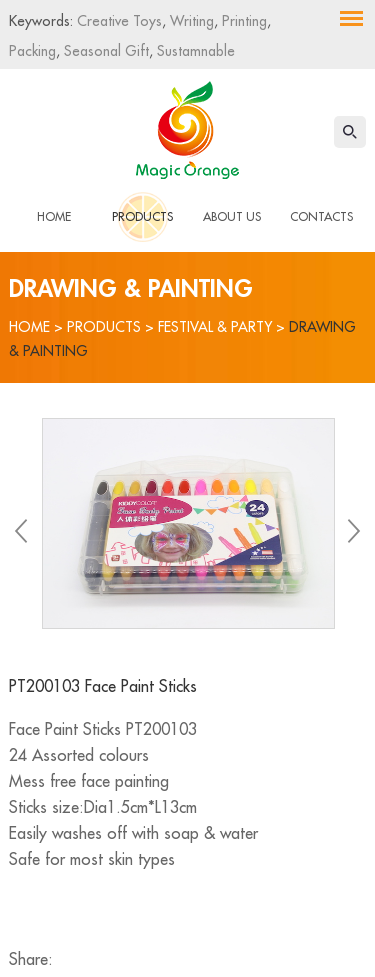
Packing (32, 51)
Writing (190, 21)
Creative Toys (119, 21)
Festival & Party (215, 327)
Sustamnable (194, 51)
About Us (232, 217)
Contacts (321, 217)
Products (142, 217)
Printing (242, 21)
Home (54, 217)
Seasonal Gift (104, 51)
